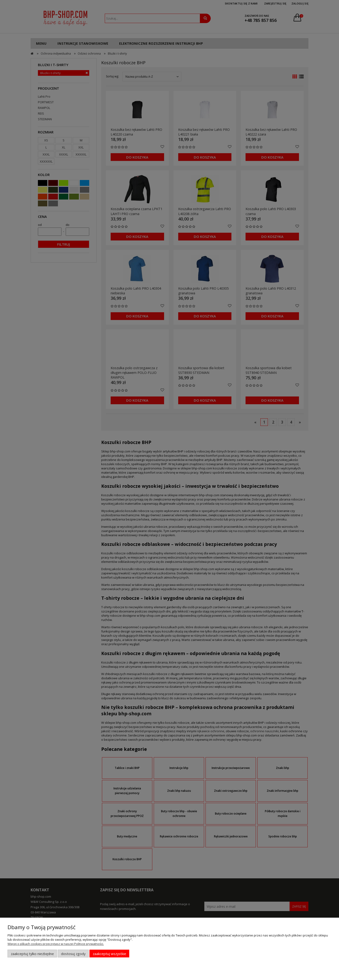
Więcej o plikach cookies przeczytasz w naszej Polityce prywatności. (56, 944)
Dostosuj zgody (73, 954)
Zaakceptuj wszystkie (109, 954)
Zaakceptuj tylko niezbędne (32, 954)
